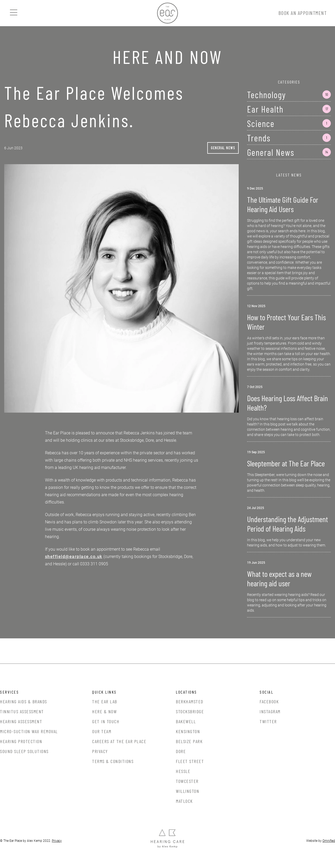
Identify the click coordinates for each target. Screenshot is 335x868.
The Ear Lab (105, 701)
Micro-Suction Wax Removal (29, 731)
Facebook (269, 701)
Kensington (188, 731)
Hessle (183, 771)
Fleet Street (190, 761)
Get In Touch (106, 721)
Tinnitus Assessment (22, 711)
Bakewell (186, 721)
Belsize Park (189, 741)
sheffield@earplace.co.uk (74, 557)
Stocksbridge (190, 711)
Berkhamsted (190, 701)
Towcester (187, 781)
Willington (188, 791)
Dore (181, 751)
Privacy (100, 751)
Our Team (102, 731)
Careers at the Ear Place (119, 741)
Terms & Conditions (113, 761)
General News (223, 148)
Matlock (184, 801)
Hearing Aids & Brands (24, 701)
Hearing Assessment (21, 721)
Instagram (270, 711)
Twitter (268, 721)
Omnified (329, 841)
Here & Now (104, 711)
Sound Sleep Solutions (24, 751)
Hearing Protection (21, 741)
